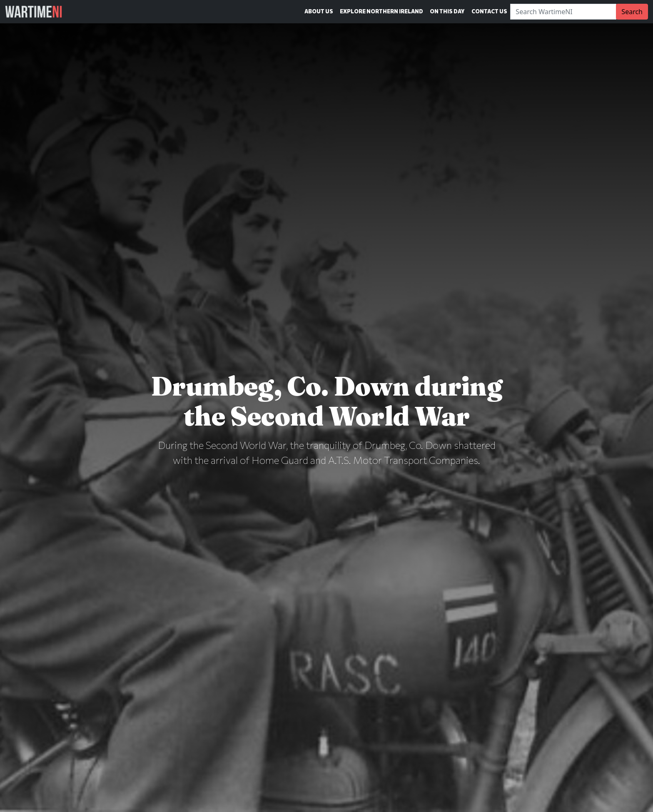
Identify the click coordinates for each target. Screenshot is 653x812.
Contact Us (489, 11)
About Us (319, 11)
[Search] (563, 12)
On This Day (447, 11)
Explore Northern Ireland (381, 11)
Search (632, 12)
